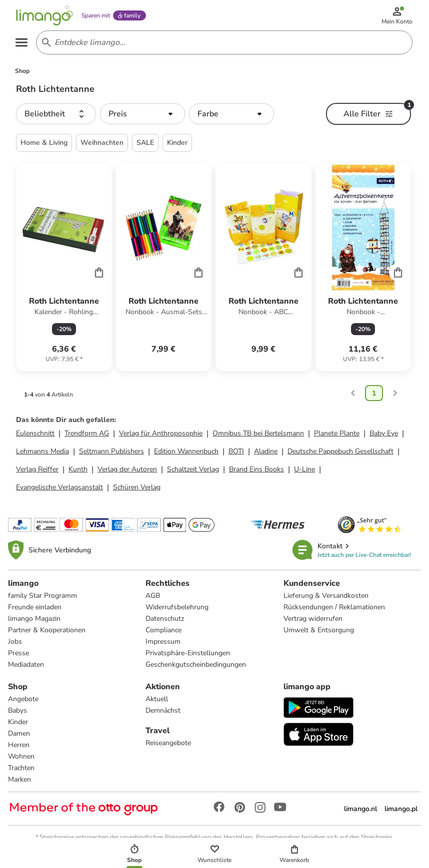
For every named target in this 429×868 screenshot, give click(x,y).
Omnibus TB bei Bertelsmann (258, 435)
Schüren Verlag (137, 489)
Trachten (21, 770)
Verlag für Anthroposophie (161, 435)
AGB (153, 598)
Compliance (163, 632)
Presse (18, 655)
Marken (19, 781)
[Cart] (99, 274)
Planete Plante (337, 435)
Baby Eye (384, 435)
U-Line (304, 471)
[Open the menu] (23, 44)
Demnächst (163, 712)
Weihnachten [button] (102, 145)
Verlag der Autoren (127, 471)
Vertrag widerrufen (313, 621)
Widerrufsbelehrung (177, 609)
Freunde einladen (35, 609)
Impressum (163, 644)
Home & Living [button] (44, 145)
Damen (19, 735)
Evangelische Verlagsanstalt (59, 489)
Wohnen (21, 758)
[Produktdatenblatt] (64, 269)
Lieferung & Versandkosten (326, 598)
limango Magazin (34, 621)
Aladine (266, 453)
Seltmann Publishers (111, 453)
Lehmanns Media (42, 453)
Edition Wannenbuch (186, 453)
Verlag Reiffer (37, 471)
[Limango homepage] (45, 16)
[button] (56, 116)
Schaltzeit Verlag (193, 471)
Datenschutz (165, 621)
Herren (19, 747)
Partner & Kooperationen (47, 632)
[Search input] (222, 44)
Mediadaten (26, 666)
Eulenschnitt (35, 435)
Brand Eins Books (256, 471)
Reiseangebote (168, 745)
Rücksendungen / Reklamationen (334, 609)
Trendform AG (87, 435)
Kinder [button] (177, 145)
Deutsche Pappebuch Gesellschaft (340, 453)
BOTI (236, 453)
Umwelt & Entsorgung (319, 632)
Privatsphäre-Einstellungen (188, 655)
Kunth (78, 471)
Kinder (18, 724)
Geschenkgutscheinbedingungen (196, 666)
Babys (17, 712)
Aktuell (157, 701)
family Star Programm (42, 598)
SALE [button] (145, 145)
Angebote (23, 701)
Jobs (15, 644)
